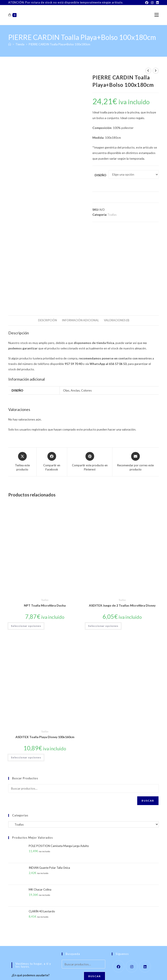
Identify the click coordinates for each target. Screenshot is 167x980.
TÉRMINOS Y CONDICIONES (79, 971)
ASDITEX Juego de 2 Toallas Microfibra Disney (122, 526)
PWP (99, 977)
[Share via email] (135, 383)
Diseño (100, 175)
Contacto (54, 971)
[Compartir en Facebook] (52, 383)
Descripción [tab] (48, 241)
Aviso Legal (106, 971)
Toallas (112, 215)
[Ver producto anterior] (148, 71)
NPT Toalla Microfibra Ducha (45, 526)
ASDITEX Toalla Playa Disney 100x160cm (45, 658)
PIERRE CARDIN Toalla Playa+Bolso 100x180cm (59, 44)
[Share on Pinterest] (90, 383)
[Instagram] (152, 3)
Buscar (148, 721)
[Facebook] (147, 3)
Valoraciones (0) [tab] (117, 241)
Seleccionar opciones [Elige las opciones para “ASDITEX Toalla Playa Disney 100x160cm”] (26, 678)
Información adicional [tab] (80, 241)
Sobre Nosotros (36, 971)
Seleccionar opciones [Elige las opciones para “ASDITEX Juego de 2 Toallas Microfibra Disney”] (103, 547)
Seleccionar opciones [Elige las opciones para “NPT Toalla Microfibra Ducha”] (26, 547)
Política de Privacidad (128, 971)
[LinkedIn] (157, 3)
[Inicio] (10, 44)
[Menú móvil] (157, 15)
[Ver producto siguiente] (156, 71)
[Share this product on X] (22, 383)
